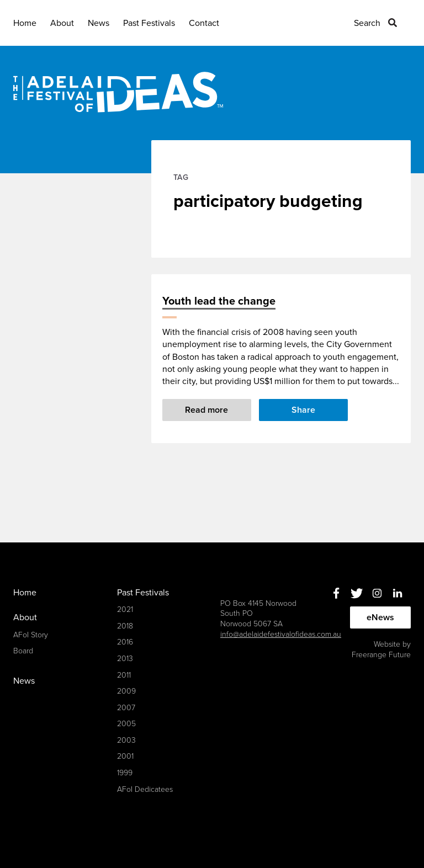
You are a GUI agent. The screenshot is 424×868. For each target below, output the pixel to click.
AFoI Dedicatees (145, 789)
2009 (126, 691)
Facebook (336, 593)
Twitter (356, 593)
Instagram (377, 593)
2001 (125, 756)
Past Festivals (149, 23)
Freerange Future (381, 655)
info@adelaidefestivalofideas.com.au (281, 634)
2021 (125, 609)
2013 (125, 659)
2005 (126, 724)
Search (367, 23)
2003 (126, 740)
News (99, 23)
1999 (125, 773)
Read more (206, 410)
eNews (380, 617)
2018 (125, 626)
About (62, 23)
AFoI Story (31, 635)
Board (23, 651)
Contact (204, 23)
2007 (126, 708)
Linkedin (397, 593)
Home (25, 23)
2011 (124, 675)
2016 (125, 642)
